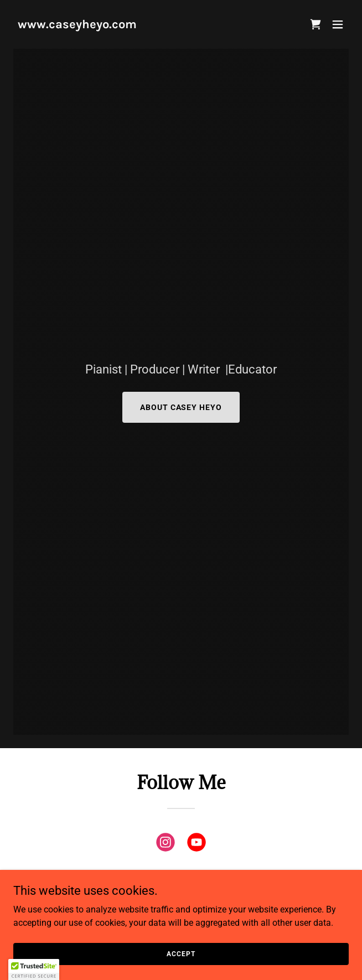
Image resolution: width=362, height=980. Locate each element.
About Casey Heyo (181, 407)
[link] (77, 25)
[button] (316, 24)
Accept (181, 953)
